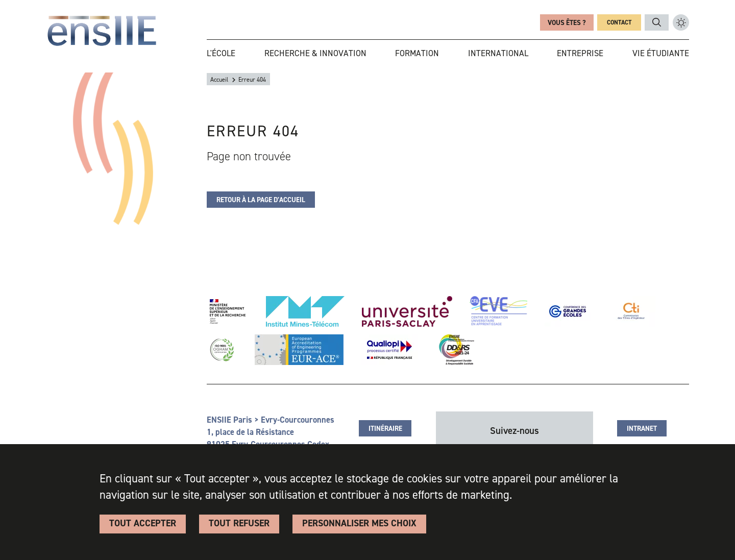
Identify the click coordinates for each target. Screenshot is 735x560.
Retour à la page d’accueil (261, 200)
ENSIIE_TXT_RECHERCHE (657, 22)
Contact (619, 22)
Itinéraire (385, 428)
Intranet (642, 428)
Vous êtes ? (567, 22)
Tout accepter (143, 523)
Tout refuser (239, 523)
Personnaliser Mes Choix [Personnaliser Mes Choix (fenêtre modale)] (359, 523)
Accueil (219, 80)
